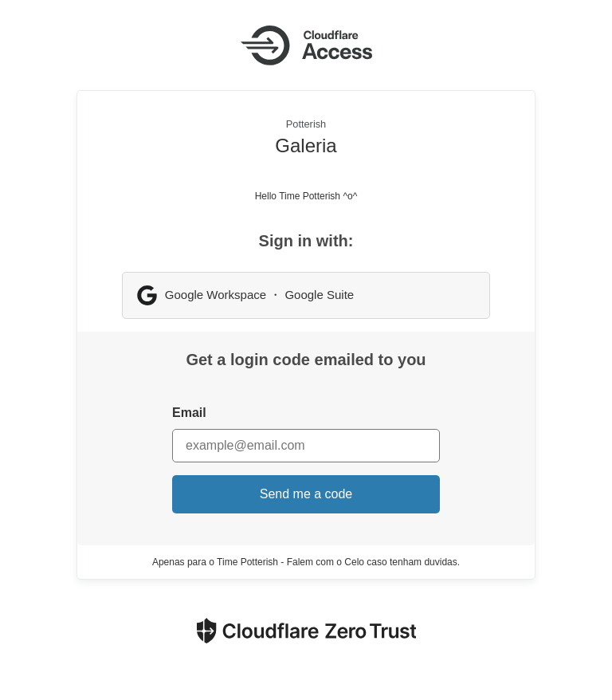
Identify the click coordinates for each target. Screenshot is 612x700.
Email (189, 413)
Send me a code (306, 494)
